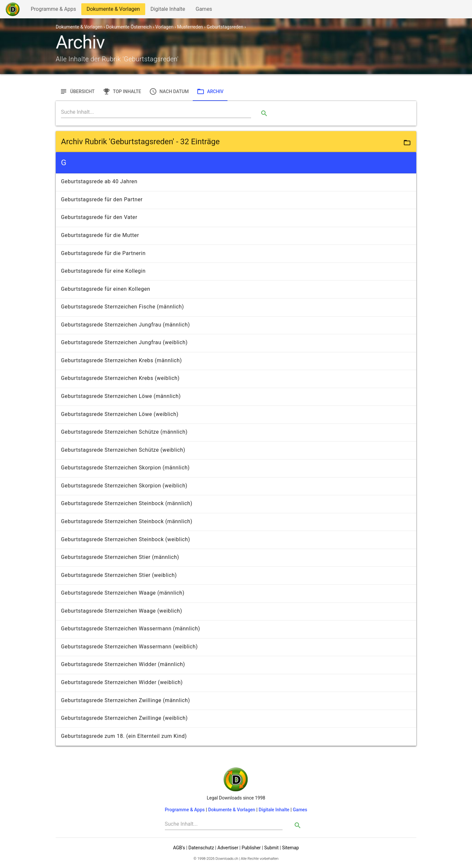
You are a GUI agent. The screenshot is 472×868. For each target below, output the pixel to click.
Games (206, 10)
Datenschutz (201, 848)
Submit (271, 848)
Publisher (251, 848)
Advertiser (228, 848)
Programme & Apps (53, 10)
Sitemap (290, 848)
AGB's (179, 848)
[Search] (156, 112)
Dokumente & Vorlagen (113, 10)
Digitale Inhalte (168, 10)
